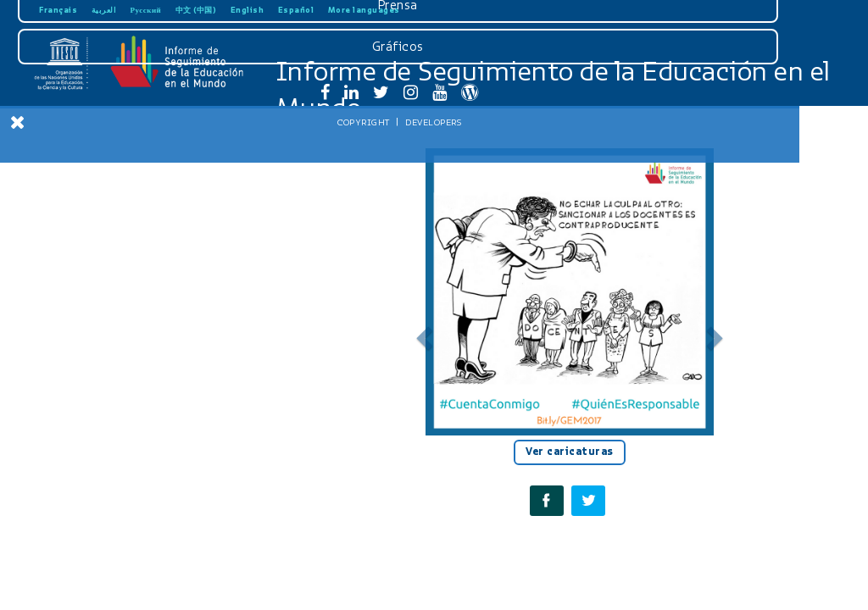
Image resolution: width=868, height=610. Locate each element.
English (248, 10)
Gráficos (126, 498)
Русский (146, 10)
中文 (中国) (196, 10)
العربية (104, 10)
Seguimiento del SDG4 (128, 273)
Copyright (92, 574)
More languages (364, 10)
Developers (161, 574)
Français (58, 10)
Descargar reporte (128, 147)
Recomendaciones (127, 301)
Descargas (125, 415)
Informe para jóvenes (127, 356)
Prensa (126, 457)
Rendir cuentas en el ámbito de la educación (128, 238)
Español (296, 10)
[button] (422, 333)
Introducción (127, 203)
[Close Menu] (18, 122)
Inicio (127, 175)
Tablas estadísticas (128, 329)
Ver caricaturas (570, 452)
